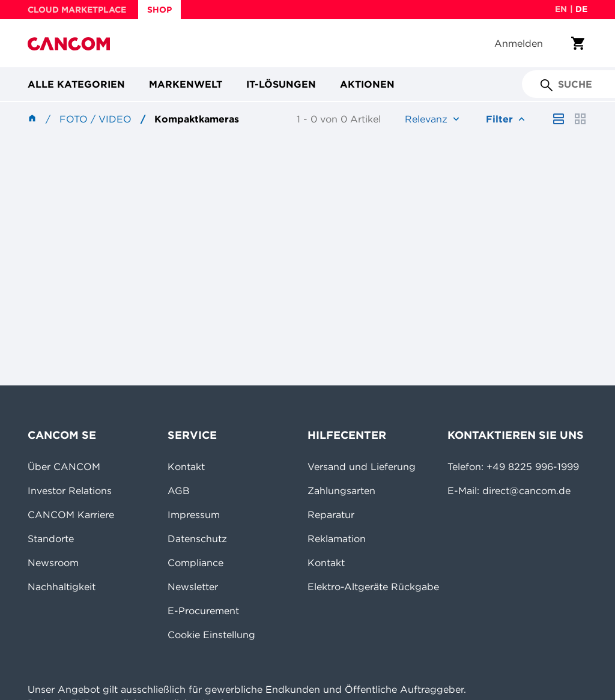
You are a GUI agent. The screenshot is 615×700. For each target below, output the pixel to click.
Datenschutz (197, 539)
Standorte (51, 539)
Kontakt (186, 466)
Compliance (195, 563)
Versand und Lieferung (362, 466)
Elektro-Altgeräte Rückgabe (373, 587)
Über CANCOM (64, 466)
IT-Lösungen (281, 84)
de (581, 9)
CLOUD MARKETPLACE (77, 10)
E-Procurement (203, 611)
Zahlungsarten (341, 490)
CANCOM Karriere (71, 514)
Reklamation (337, 539)
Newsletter (193, 587)
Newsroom (53, 563)
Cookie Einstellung (211, 635)
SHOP (159, 10)
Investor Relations (70, 490)
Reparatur (331, 514)
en (561, 9)
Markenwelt (186, 84)
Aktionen (367, 84)
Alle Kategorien (76, 84)
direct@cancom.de (526, 490)
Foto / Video (95, 119)
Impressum (194, 514)
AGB (179, 490)
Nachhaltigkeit (62, 587)
